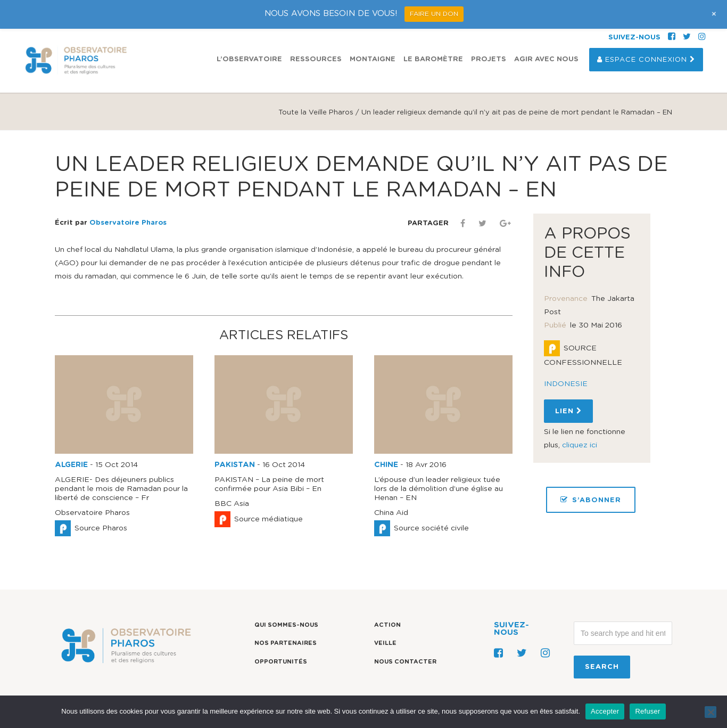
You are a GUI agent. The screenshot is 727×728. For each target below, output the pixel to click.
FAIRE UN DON (434, 14)
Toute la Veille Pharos (316, 113)
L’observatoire (249, 59)
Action (387, 625)
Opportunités (281, 662)
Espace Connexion (646, 60)
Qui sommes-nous (286, 625)
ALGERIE (71, 465)
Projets (489, 59)
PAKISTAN (235, 465)
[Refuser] (711, 712)
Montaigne (373, 59)
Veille (385, 643)
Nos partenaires (286, 643)
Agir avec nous (546, 59)
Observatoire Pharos (128, 223)
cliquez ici (580, 445)
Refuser (647, 711)
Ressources (316, 59)
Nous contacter (405, 662)
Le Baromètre (433, 59)
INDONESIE (566, 384)
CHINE (386, 465)
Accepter (605, 711)
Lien (568, 411)
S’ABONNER (591, 500)
